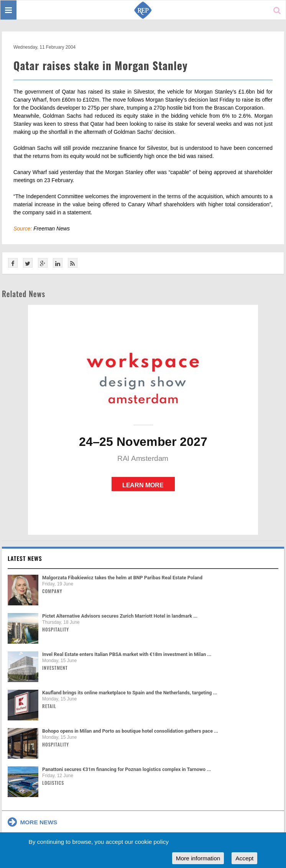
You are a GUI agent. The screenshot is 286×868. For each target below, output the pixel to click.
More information (198, 858)
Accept (244, 858)
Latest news (25, 558)
